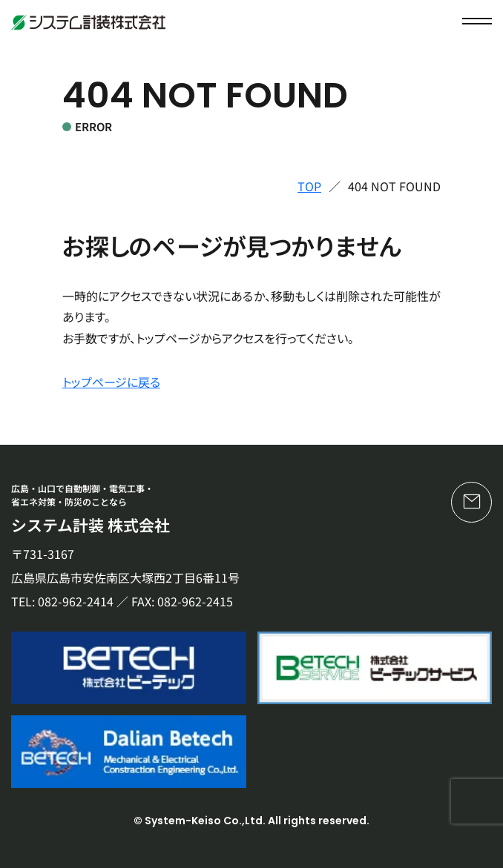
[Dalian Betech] (129, 752)
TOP (309, 186)
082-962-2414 (76, 601)
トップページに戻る (111, 382)
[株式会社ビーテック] (129, 668)
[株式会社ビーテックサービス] (375, 668)
